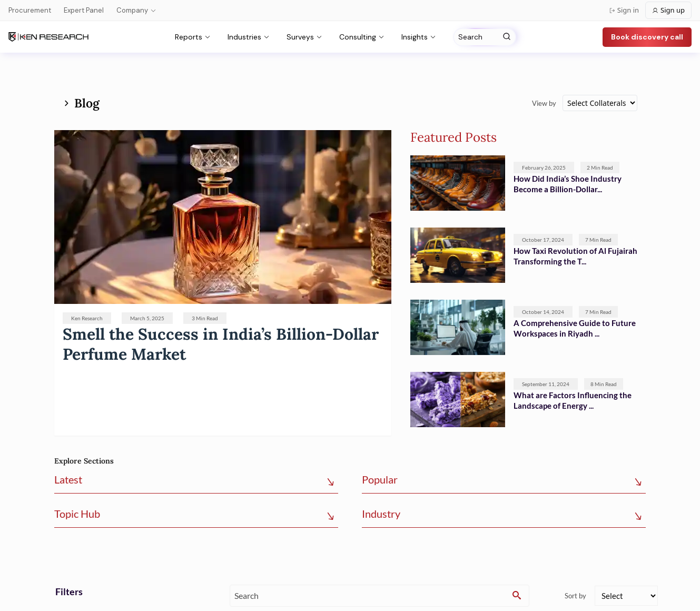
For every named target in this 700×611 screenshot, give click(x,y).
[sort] (626, 596)
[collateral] (600, 103)
